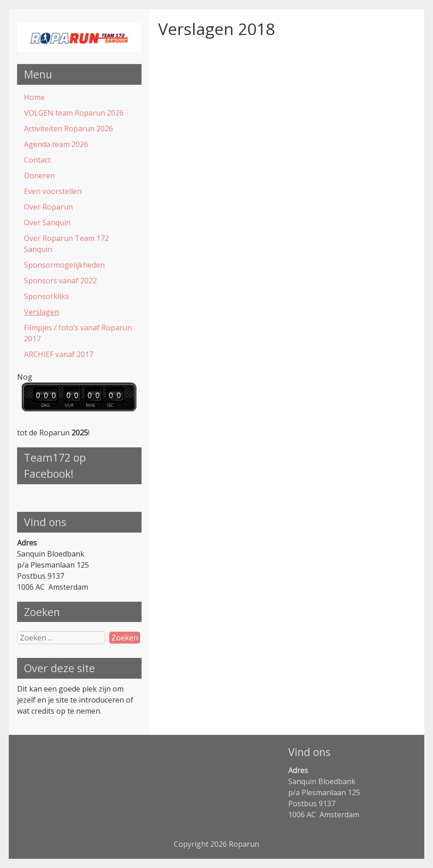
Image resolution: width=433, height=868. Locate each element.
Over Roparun (48, 207)
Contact (37, 160)
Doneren (39, 176)
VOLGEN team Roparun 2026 (74, 113)
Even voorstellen (53, 191)
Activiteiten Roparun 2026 (68, 129)
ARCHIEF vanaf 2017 (59, 354)
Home (34, 97)
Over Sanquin (47, 223)
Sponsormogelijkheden (64, 265)
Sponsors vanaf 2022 (60, 281)
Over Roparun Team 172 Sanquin (66, 244)
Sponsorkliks (47, 296)
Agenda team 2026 (56, 144)
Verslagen (42, 312)
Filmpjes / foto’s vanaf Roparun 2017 (78, 333)
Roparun (244, 844)
